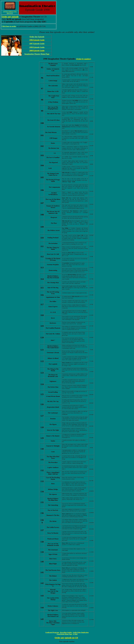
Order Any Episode (37, 37)
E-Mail (75, 634)
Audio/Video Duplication (81, 632)
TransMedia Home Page (64, 634)
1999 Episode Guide (37, 47)
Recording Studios (66, 632)
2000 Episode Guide (37, 51)
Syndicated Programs (52, 632)
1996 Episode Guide (37, 40)
